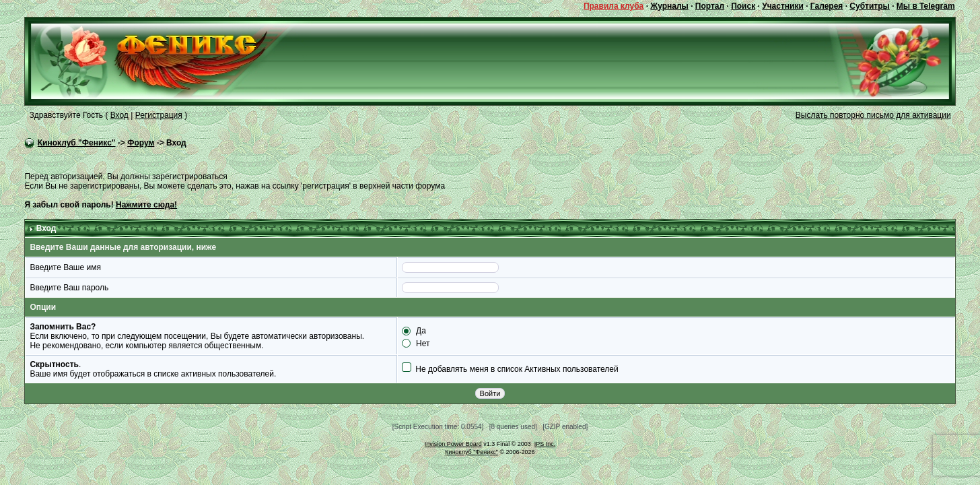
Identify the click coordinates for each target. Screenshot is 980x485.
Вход (119, 115)
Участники (783, 6)
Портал (710, 6)
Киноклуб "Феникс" (77, 143)
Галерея (827, 6)
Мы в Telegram (926, 6)
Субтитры (869, 6)
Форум (141, 143)
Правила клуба (614, 6)
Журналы (669, 6)
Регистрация (159, 115)
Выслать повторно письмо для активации (873, 115)
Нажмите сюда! (146, 205)
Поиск (743, 6)
